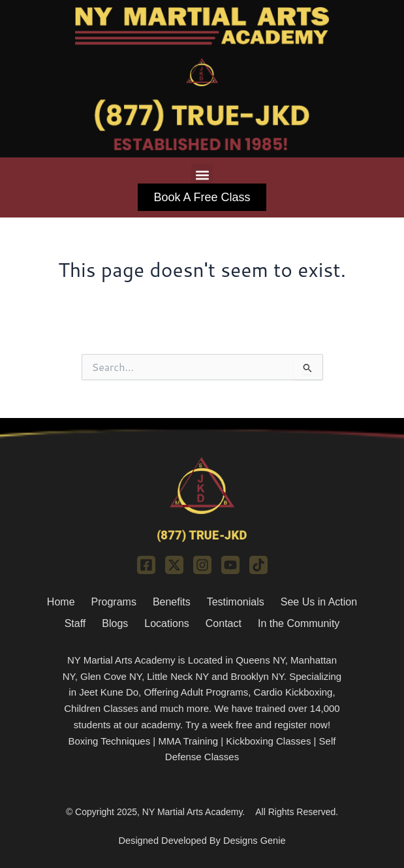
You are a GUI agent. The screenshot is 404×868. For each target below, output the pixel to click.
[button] (202, 175)
